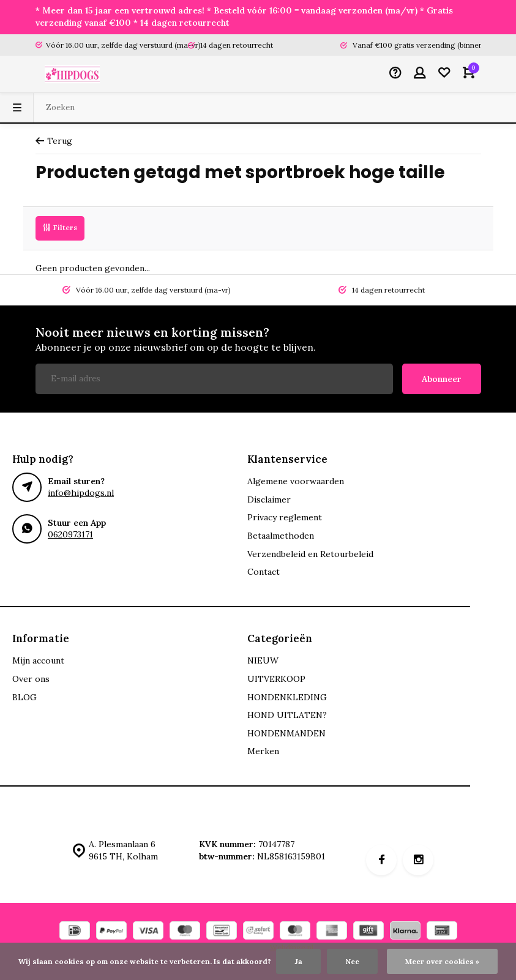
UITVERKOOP (276, 679)
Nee (352, 961)
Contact (264, 572)
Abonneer (442, 379)
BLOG (24, 697)
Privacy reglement (285, 517)
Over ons (31, 679)
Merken (263, 751)
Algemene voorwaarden (296, 481)
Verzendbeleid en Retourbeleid (310, 554)
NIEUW (263, 660)
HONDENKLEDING (287, 697)
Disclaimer (269, 499)
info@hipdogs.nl (81, 493)
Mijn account (38, 660)
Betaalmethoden (281, 536)
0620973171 (70, 534)
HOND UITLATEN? (287, 715)
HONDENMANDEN (286, 733)
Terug (54, 141)
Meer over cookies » (442, 961)
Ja (298, 961)
